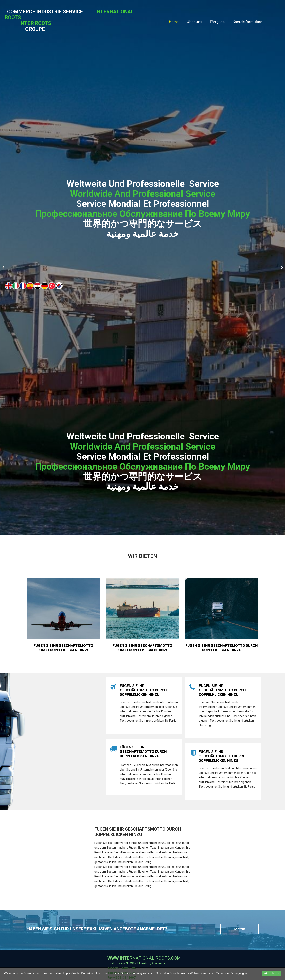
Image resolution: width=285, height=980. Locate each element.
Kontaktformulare (247, 22)
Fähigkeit (217, 22)
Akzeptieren (272, 973)
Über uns (194, 22)
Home (174, 22)
